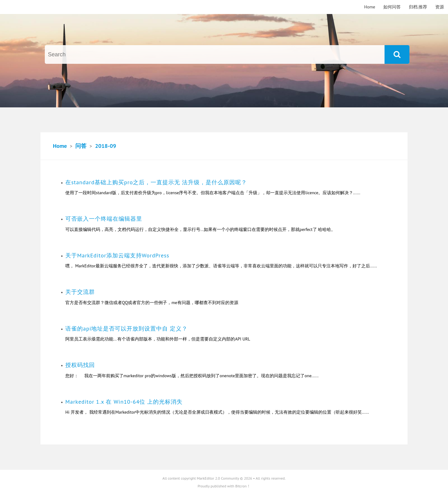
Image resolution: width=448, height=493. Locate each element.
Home (370, 7)
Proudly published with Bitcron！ (224, 486)
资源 (440, 7)
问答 (81, 146)
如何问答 (392, 7)
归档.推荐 (418, 7)
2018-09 (105, 146)
